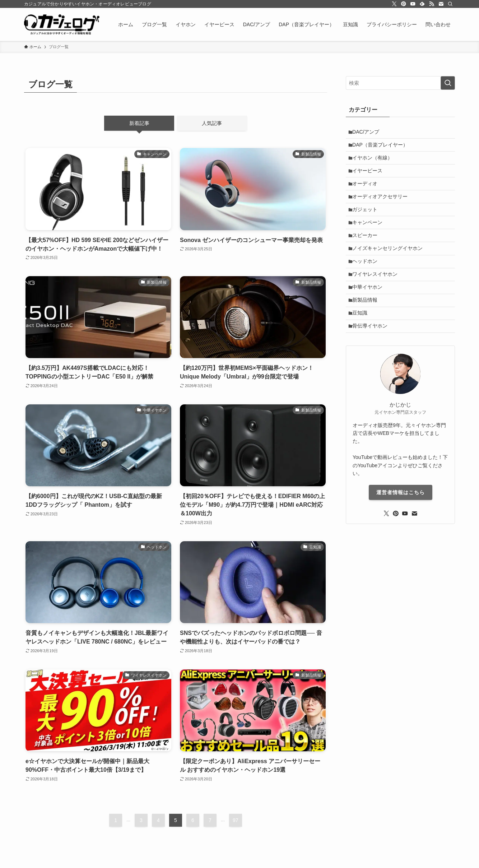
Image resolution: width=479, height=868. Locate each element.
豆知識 (362, 342)
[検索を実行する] (448, 83)
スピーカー (367, 252)
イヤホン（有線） (375, 163)
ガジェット (367, 222)
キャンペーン (370, 237)
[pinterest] (404, 4)
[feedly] (422, 4)
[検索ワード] (400, 83)
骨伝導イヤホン (372, 357)
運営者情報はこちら (401, 524)
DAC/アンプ (368, 133)
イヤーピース (370, 177)
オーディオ (367, 192)
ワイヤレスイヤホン (377, 297)
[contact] (441, 4)
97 (236, 820)
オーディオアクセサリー (382, 208)
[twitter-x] (394, 4)
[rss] (432, 4)
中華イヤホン (370, 312)
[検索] (450, 4)
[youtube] (413, 4)
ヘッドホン (367, 282)
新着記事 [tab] (139, 123)
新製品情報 (367, 327)
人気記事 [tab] (212, 123)
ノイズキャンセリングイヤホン (390, 267)
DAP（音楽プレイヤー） (383, 148)
